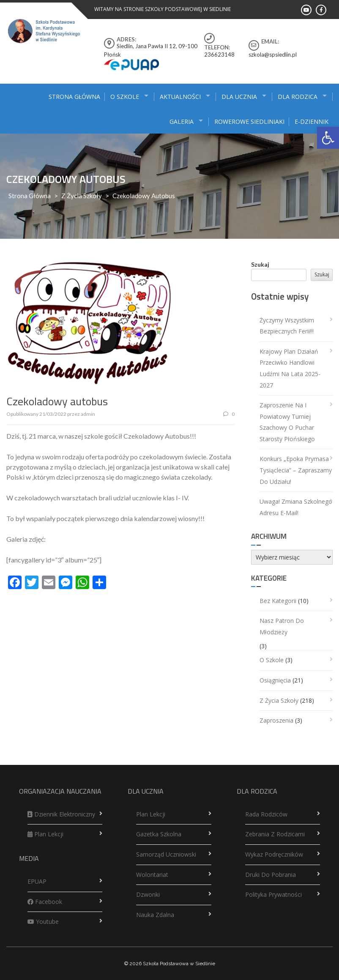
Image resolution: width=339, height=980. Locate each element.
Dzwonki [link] (148, 894)
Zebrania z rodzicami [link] (275, 834)
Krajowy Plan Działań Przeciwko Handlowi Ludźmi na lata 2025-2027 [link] (290, 368)
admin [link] (88, 414)
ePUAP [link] (37, 881)
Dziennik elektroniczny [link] (61, 814)
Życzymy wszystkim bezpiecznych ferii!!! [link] (287, 326)
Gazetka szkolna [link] (159, 834)
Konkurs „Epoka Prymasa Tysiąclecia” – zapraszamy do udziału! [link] (296, 470)
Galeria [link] (182, 121)
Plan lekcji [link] (45, 834)
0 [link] (229, 414)
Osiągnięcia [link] (275, 680)
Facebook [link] (45, 902)
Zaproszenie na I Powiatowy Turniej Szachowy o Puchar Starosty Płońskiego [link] (287, 422)
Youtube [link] (43, 921)
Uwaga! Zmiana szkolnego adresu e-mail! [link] (296, 507)
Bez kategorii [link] (278, 601)
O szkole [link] (125, 97)
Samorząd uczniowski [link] (166, 854)
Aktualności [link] (180, 97)
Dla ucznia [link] (239, 97)
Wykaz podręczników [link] (274, 854)
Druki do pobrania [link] (271, 875)
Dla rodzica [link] (298, 97)
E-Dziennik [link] (312, 121)
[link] (328, 138)
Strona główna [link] (74, 97)
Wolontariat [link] (152, 875)
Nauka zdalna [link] (155, 915)
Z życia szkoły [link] (82, 196)
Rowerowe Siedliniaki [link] (249, 121)
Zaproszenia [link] (276, 720)
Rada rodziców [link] (266, 814)
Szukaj (260, 264)
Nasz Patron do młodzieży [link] (282, 626)
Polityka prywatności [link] (273, 894)
